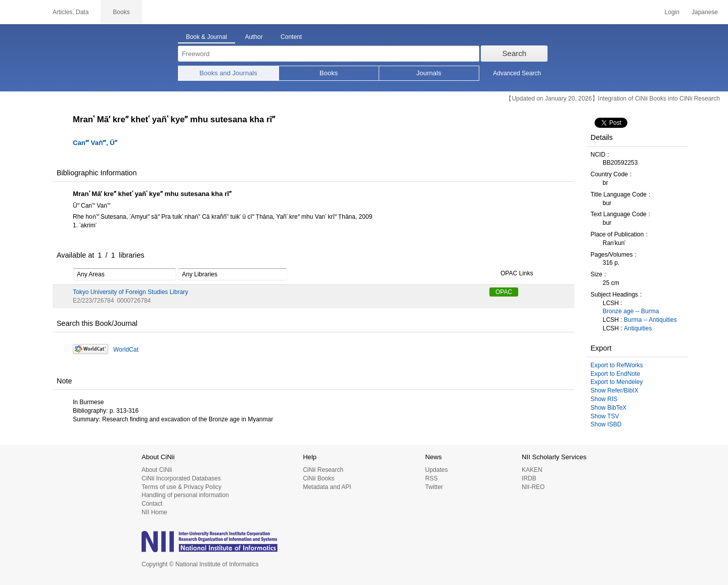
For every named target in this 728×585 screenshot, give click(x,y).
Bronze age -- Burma (631, 311)
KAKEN (532, 470)
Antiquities (638, 328)
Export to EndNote (615, 374)
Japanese (705, 12)
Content (291, 37)
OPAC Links (511, 274)
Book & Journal (207, 37)
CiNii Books (318, 478)
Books (329, 73)
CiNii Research (323, 470)
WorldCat (126, 350)
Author (254, 37)
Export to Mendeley (617, 382)
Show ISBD (606, 424)
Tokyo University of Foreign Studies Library (130, 292)
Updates (437, 470)
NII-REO (533, 487)
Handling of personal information (185, 495)
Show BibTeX (608, 408)
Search (515, 53)
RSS (431, 478)
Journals (429, 73)
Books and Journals (229, 73)
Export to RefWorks (617, 365)
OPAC (504, 292)
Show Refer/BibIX (615, 391)
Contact (152, 504)
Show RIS (604, 399)
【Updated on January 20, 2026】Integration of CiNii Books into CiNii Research (613, 99)
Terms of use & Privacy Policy (181, 487)
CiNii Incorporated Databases (181, 478)
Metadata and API (327, 487)
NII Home (154, 512)
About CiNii (157, 470)
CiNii (20, 12)
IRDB (529, 478)
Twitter (434, 487)
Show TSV (605, 416)
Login (672, 12)
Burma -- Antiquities (650, 320)
